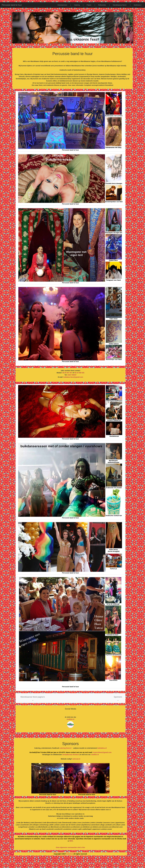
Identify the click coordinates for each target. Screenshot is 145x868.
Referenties (102, 5)
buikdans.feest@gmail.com (73, 377)
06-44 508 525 (79, 373)
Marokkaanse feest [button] (120, 5)
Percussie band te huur (12, 5)
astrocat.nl (76, 759)
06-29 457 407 (67, 373)
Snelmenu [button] (138, 5)
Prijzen (89, 5)
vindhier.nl (70, 719)
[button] (33, 698)
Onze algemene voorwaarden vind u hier (70, 847)
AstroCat (69, 854)
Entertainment (62, 5)
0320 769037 (72, 375)
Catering (77, 5)
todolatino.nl (102, 748)
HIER (71, 841)
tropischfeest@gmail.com (102, 752)
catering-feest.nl (66, 748)
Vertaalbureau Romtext (71, 755)
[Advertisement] (72, 863)
